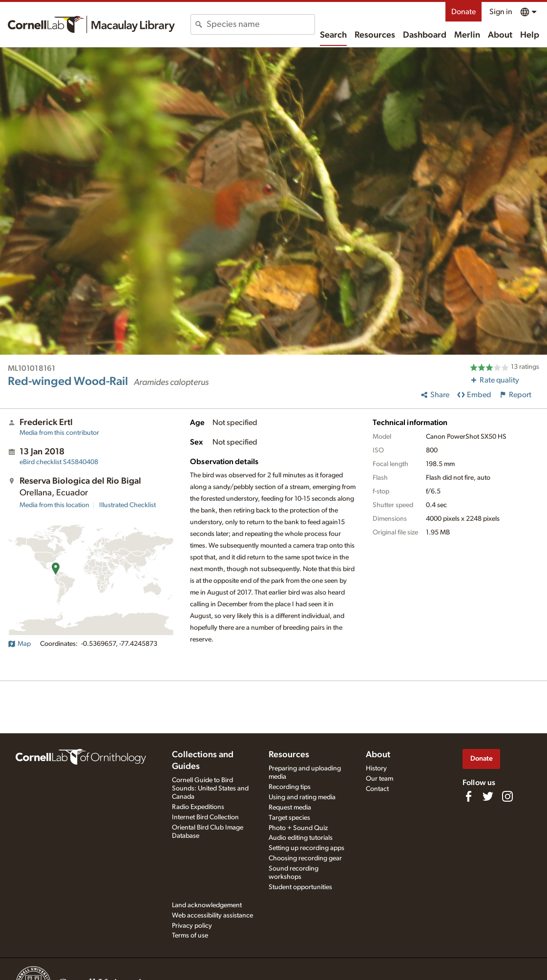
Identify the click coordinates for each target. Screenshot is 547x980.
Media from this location (54, 505)
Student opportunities (300, 887)
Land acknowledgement (207, 905)
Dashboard (425, 35)
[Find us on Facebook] (468, 796)
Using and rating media (302, 797)
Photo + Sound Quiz (298, 828)
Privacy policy (192, 926)
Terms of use (190, 936)
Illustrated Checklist (127, 505)
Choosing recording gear (305, 858)
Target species (289, 818)
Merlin (467, 35)
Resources (375, 35)
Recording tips (290, 787)
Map (19, 644)
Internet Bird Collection (205, 817)
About (500, 35)
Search (333, 35)
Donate (463, 12)
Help (530, 35)
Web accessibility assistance (212, 916)
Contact (377, 789)
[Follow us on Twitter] (488, 796)
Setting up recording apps (306, 848)
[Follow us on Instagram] (507, 796)
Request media (290, 808)
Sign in (501, 12)
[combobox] (261, 24)
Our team (379, 779)
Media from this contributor (59, 433)
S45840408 (59, 462)
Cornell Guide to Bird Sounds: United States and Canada (210, 788)
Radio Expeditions (198, 807)
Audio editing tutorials (301, 838)
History (376, 768)
